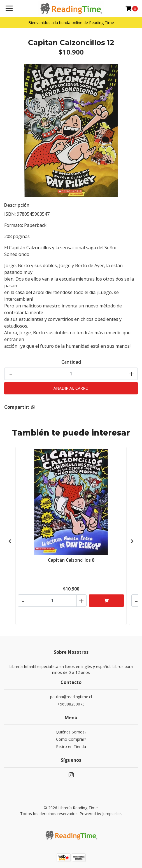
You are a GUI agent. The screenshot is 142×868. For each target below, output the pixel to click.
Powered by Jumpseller (100, 814)
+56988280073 (71, 704)
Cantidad (71, 362)
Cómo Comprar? (71, 739)
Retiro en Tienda (71, 746)
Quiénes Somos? (71, 732)
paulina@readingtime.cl (71, 697)
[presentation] (10, 541)
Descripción (17, 205)
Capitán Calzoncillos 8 (71, 560)
